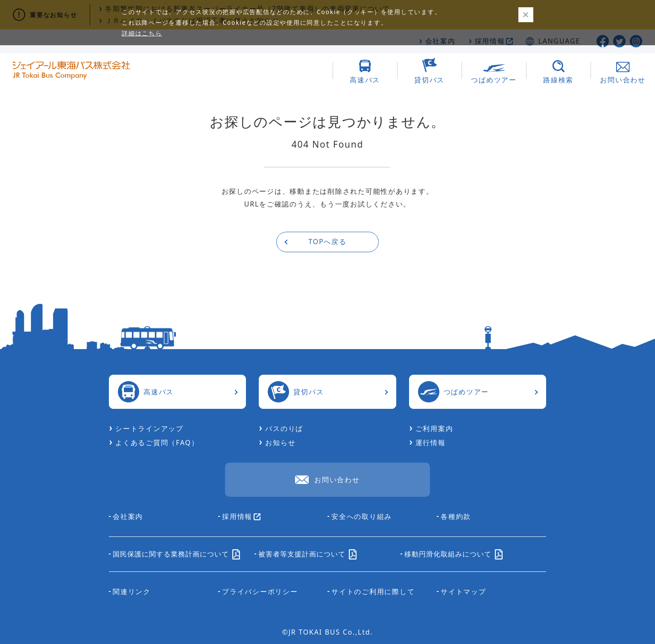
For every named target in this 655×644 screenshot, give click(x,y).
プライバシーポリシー (260, 592)
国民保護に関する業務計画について (176, 554)
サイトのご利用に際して (373, 592)
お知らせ (280, 443)
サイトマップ (463, 592)
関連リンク (132, 592)
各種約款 (456, 516)
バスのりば (284, 428)
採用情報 (241, 516)
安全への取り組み (362, 516)
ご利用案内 (434, 428)
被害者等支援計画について (307, 554)
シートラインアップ (149, 428)
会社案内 (128, 516)
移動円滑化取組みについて (453, 554)
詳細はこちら (142, 33)
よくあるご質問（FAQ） (157, 443)
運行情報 (431, 443)
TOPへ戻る (327, 242)
